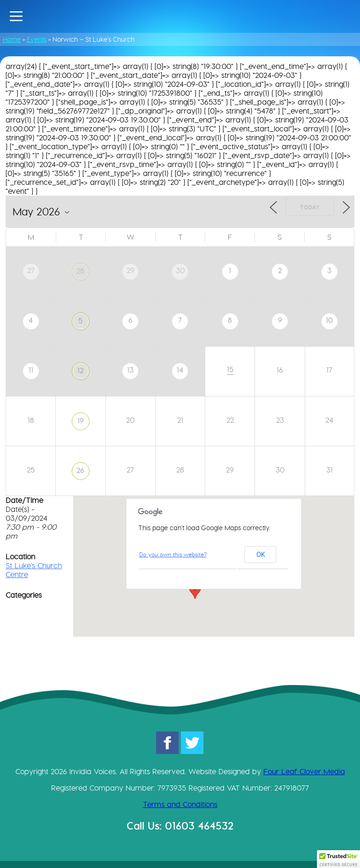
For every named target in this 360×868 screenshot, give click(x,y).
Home (12, 39)
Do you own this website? (173, 554)
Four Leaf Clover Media (304, 772)
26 (80, 470)
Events (37, 39)
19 (81, 421)
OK (261, 555)
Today (310, 207)
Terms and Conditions (180, 804)
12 (80, 370)
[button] (195, 590)
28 (80, 271)
